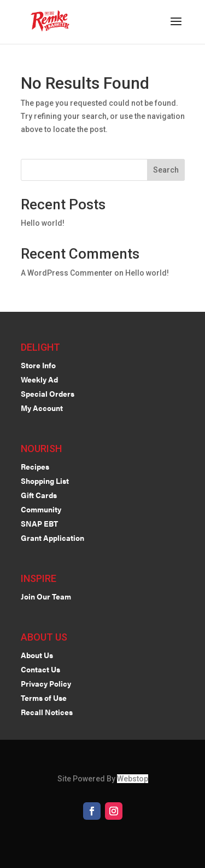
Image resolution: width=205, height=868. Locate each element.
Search (166, 170)
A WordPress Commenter (67, 273)
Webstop (133, 779)
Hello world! (43, 223)
